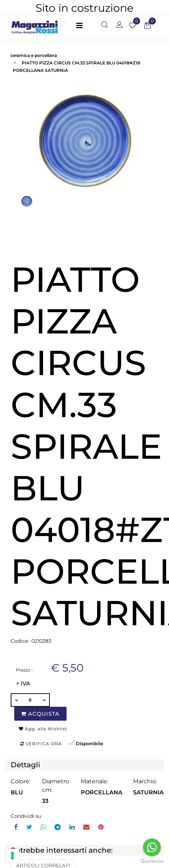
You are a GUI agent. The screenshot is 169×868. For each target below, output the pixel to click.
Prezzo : (24, 670)
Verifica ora (41, 744)
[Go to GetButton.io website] (152, 861)
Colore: (20, 781)
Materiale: (94, 781)
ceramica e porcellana (34, 55)
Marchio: (145, 781)
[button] (105, 25)
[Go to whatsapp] (152, 847)
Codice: (20, 641)
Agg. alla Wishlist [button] (43, 729)
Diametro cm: (56, 786)
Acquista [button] (40, 714)
